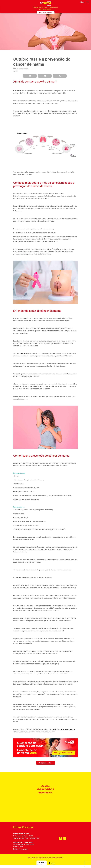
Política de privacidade (21, 849)
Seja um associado (45, 13)
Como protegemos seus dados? (24, 845)
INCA (23, 353)
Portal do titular (18, 847)
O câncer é (17, 91)
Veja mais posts (46, 763)
